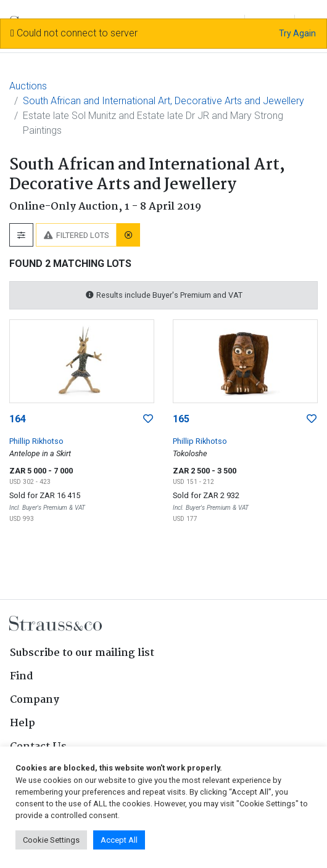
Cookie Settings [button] (51, 840)
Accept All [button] (119, 840)
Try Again (297, 33)
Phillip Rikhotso (36, 441)
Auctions (28, 86)
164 (18, 419)
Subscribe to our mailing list (82, 653)
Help (23, 723)
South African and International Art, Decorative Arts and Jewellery (163, 101)
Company (35, 700)
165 (181, 419)
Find (22, 677)
